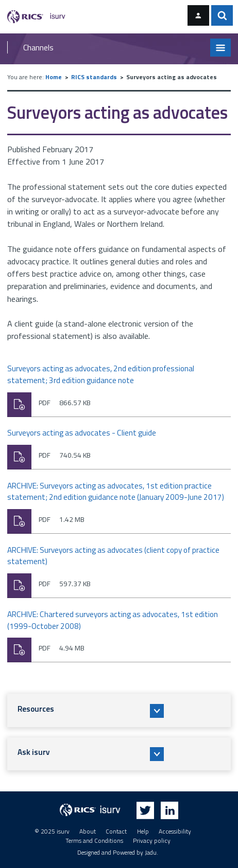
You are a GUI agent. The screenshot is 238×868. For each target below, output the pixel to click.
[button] (119, 710)
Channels (38, 47)
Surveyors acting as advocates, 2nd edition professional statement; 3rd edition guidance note (101, 375)
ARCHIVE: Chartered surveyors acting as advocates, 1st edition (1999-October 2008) (113, 620)
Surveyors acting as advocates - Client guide (82, 433)
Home (54, 77)
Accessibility (175, 831)
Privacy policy (152, 841)
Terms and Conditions (94, 841)
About (88, 831)
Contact (116, 831)
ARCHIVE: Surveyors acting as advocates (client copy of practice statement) (113, 556)
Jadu (151, 853)
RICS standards (94, 77)
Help (143, 831)
